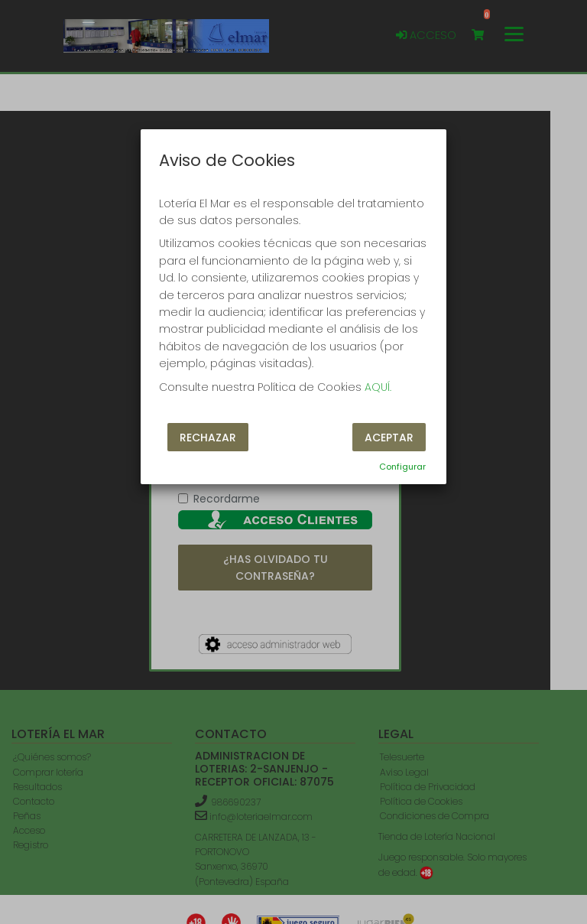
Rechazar (208, 438)
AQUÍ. (378, 387)
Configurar (402, 467)
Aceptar (389, 438)
